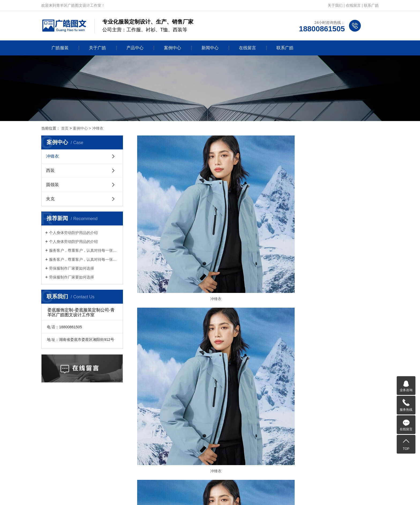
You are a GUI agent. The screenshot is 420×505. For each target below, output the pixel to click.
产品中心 (135, 48)
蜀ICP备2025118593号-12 (265, 487)
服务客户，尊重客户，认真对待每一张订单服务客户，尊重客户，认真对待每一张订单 (84, 250)
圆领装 (52, 185)
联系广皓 (371, 5)
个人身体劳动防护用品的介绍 (73, 233)
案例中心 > (82, 128)
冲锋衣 (98, 128)
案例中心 (172, 48)
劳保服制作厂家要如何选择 (72, 268)
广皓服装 (60, 48)
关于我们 (335, 5)
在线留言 (353, 5)
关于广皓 (97, 48)
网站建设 (201, 495)
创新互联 (219, 495)
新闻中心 (210, 48)
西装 (50, 170)
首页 (65, 128)
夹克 (50, 199)
